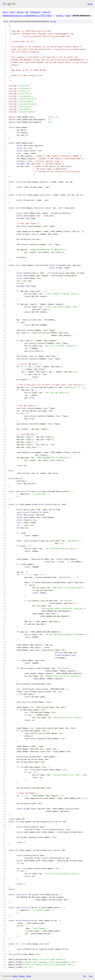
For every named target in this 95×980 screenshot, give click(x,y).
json (91, 976)
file (53, 21)
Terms (29, 976)
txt (85, 976)
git (27, 12)
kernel (20, 12)
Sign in (90, 4)
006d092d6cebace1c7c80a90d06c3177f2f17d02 (27, 15)
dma (68, 15)
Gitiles (15, 976)
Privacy (22, 976)
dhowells (35, 12)
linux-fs (46, 12)
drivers (60, 15)
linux (5, 12)
